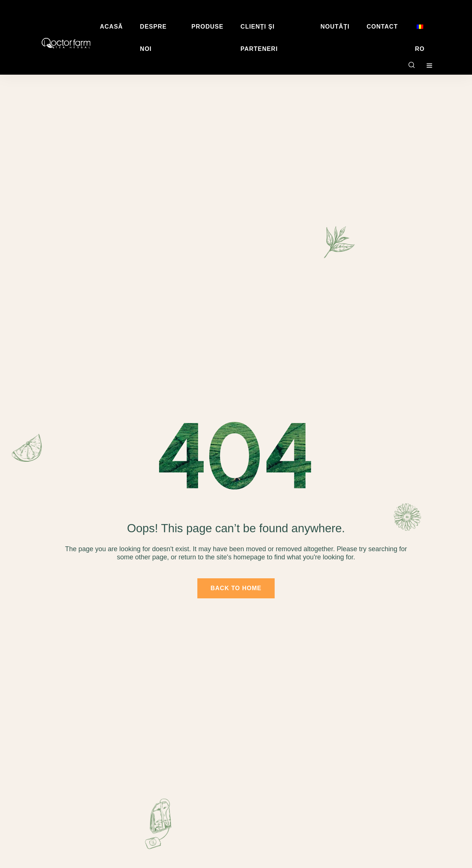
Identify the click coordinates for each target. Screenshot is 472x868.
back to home (236, 588)
